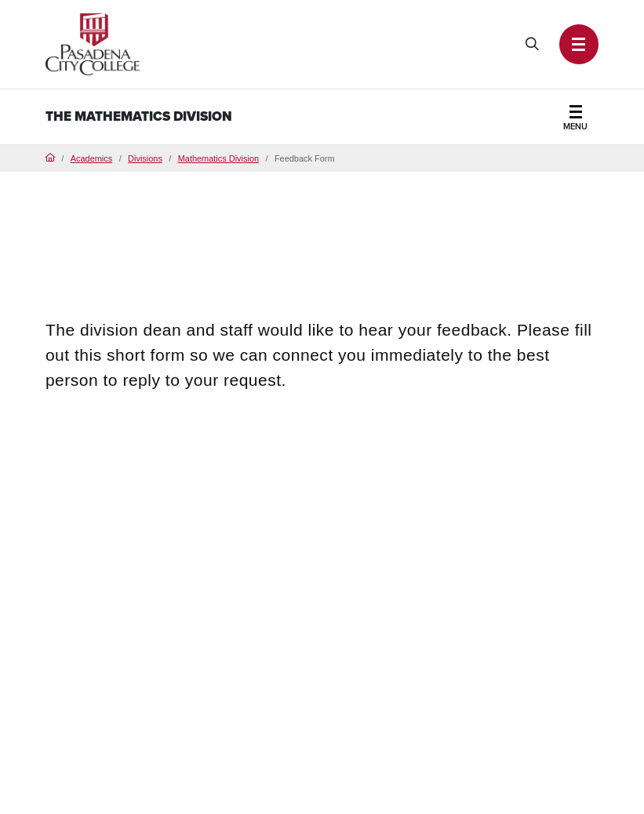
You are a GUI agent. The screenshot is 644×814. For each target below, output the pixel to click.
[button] (579, 44)
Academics (92, 158)
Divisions (145, 158)
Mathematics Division (218, 158)
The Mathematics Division (139, 116)
